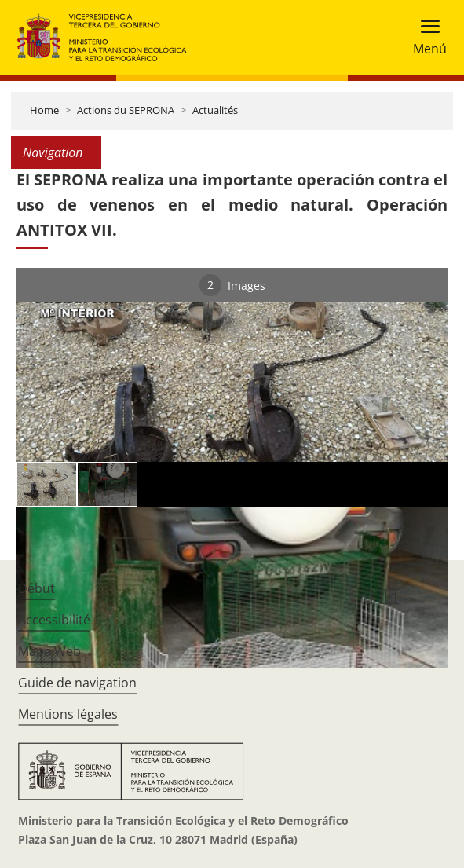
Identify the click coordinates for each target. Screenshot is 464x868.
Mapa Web (49, 651)
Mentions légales (68, 714)
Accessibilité (54, 620)
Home (44, 110)
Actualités (215, 110)
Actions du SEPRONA (126, 110)
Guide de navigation (77, 683)
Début (37, 588)
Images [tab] (232, 285)
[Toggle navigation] (425, 37)
